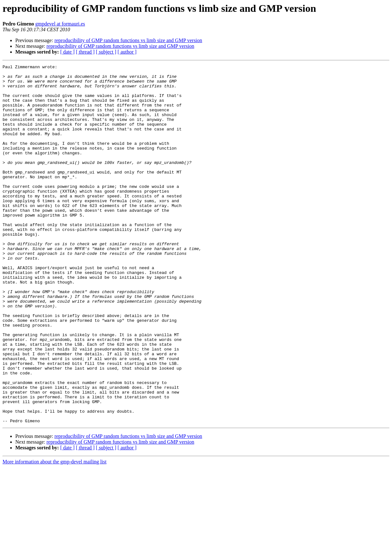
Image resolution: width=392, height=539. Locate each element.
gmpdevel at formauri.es (60, 24)
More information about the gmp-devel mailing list (54, 533)
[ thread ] (85, 52)
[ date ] (67, 52)
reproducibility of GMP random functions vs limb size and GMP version (128, 40)
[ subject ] (106, 52)
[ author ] (127, 52)
